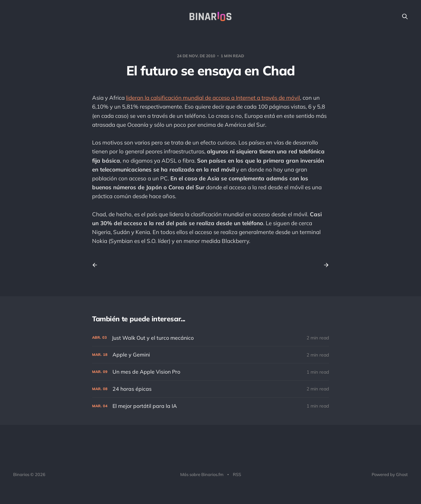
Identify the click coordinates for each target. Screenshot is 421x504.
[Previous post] (97, 265)
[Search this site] (405, 16)
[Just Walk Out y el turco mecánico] (210, 338)
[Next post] (324, 265)
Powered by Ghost (390, 474)
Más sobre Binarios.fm (202, 474)
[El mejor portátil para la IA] (210, 406)
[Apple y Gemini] (210, 355)
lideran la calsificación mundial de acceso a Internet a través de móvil (213, 98)
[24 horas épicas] (210, 389)
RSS (237, 474)
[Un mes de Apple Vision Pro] (210, 372)
